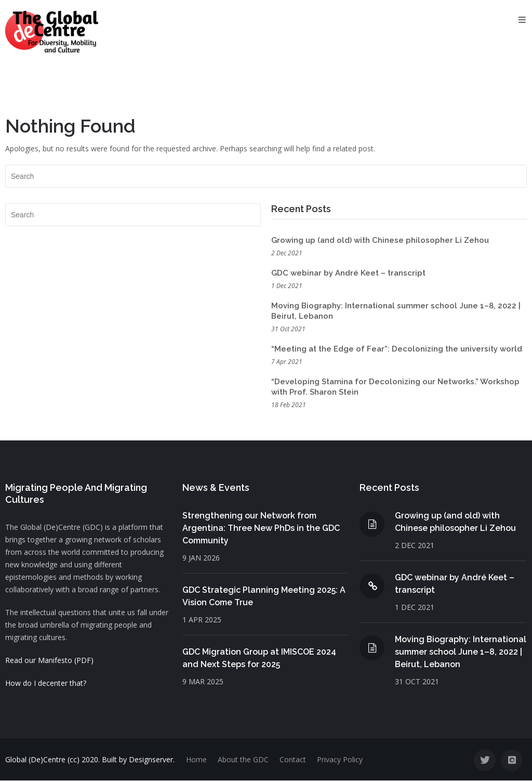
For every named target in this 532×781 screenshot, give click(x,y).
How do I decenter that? (46, 683)
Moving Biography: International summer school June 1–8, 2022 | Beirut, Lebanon (461, 652)
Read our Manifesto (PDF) (49, 660)
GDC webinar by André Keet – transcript (348, 273)
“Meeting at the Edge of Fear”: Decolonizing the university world (397, 349)
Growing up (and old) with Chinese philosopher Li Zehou (380, 240)
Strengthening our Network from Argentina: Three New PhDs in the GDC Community (261, 528)
